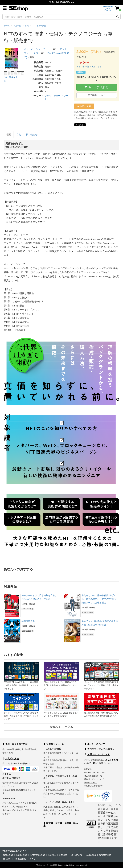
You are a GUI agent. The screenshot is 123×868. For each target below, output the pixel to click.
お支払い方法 (11, 759)
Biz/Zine (63, 855)
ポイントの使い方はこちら (89, 66)
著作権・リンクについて (94, 779)
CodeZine (8, 855)
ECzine (52, 855)
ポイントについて (95, 744)
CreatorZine (105, 855)
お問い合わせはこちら (97, 754)
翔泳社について (91, 782)
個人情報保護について (93, 776)
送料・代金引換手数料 (15, 744)
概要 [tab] (9, 134)
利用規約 (88, 769)
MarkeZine (22, 855)
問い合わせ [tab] (32, 134)
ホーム (7, 26)
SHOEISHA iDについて (94, 786)
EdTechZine (77, 855)
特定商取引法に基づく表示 (95, 772)
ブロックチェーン (54, 96)
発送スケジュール (54, 744)
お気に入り (84, 106)
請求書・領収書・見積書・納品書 (61, 824)
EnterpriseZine (38, 855)
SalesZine (91, 855)
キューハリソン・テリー (37, 49)
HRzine (7, 859)
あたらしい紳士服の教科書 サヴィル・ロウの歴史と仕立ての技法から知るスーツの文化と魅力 (99, 599)
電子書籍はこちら (97, 95)
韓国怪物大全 (28, 621)
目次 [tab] (19, 134)
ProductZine (20, 859)
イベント (34, 859)
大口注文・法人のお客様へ (99, 749)
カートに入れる (96, 87)
